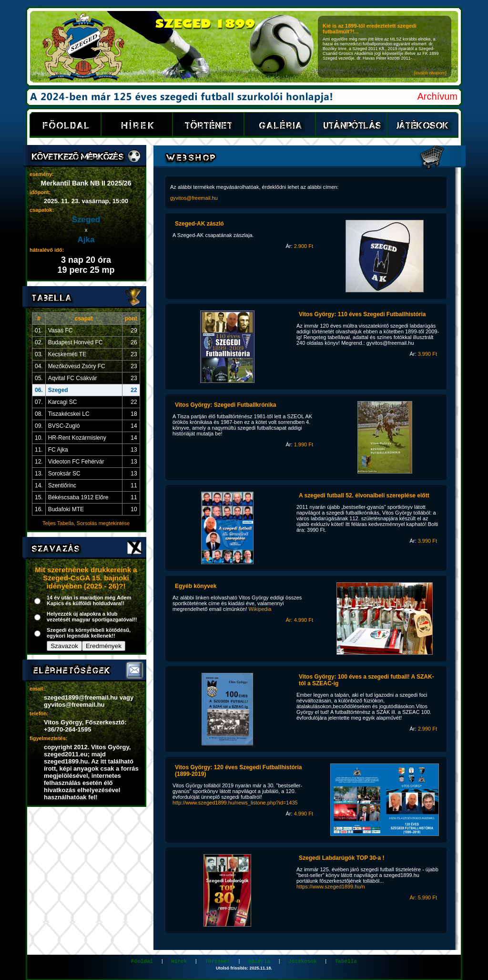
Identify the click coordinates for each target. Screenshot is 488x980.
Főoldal (142, 961)
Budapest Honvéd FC (76, 342)
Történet (218, 961)
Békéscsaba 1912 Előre (78, 497)
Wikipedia (260, 609)
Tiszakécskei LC (69, 414)
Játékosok (302, 961)
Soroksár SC (64, 474)
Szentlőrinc (62, 485)
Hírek (179, 961)
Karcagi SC (63, 402)
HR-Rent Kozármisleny (77, 438)
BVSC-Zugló (64, 426)
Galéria (259, 961)
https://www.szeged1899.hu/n (331, 887)
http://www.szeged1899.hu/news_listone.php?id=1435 (235, 803)
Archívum (437, 96)
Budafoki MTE (66, 509)
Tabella (346, 961)
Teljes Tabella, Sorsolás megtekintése (86, 523)
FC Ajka (58, 450)
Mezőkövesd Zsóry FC (77, 366)
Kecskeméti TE (67, 354)
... (414, 58)
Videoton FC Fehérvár (76, 462)
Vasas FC (61, 330)
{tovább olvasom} (430, 73)
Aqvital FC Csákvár (73, 378)
